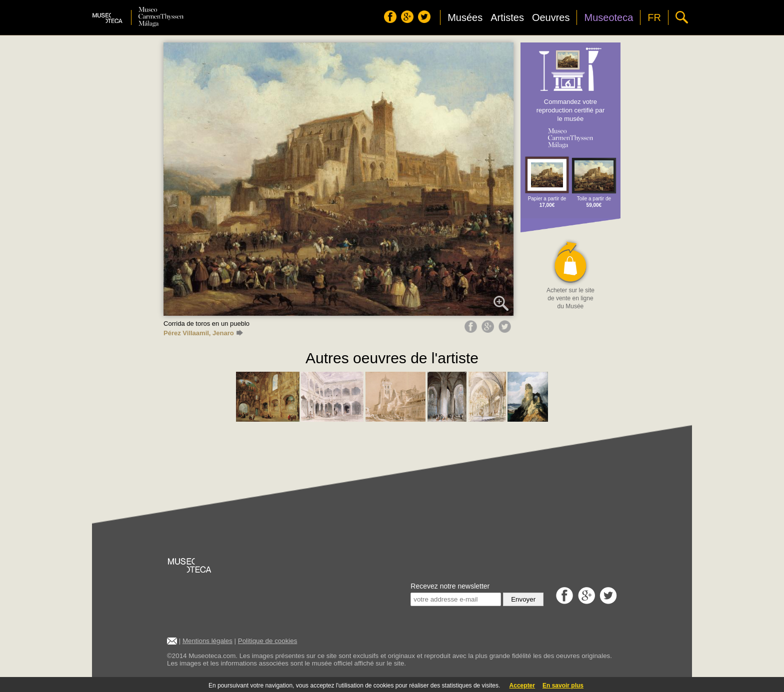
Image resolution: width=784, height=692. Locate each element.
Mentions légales (207, 641)
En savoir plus (563, 686)
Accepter (522, 686)
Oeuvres (551, 17)
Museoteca (608, 17)
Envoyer (523, 599)
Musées (465, 17)
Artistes (507, 17)
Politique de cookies (268, 641)
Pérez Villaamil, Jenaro (203, 333)
